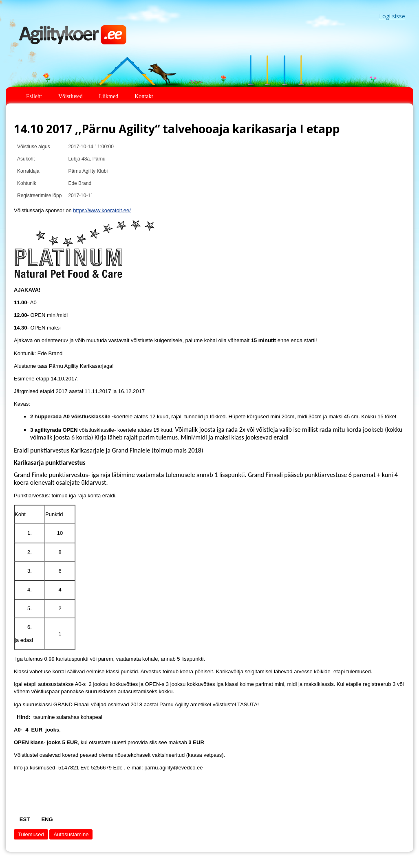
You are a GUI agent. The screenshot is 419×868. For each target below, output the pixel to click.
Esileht (34, 96)
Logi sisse (392, 16)
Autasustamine (71, 834)
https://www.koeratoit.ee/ (102, 210)
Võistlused (71, 96)
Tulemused (31, 834)
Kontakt (144, 96)
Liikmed (109, 96)
